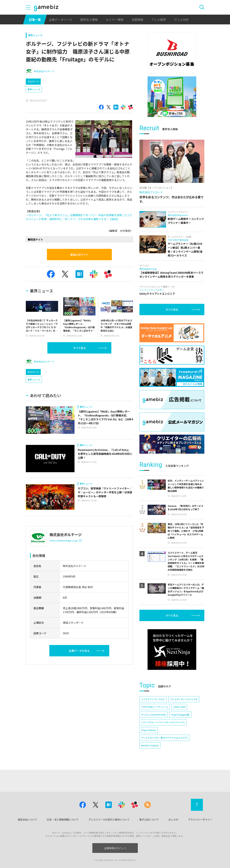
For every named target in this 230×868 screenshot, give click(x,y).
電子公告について (149, 819)
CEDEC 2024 (179, 707)
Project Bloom (149, 730)
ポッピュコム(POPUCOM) (154, 715)
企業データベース (60, 20)
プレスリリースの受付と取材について (109, 819)
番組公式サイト (79, 255)
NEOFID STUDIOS (150, 746)
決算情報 (137, 20)
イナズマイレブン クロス (153, 699)
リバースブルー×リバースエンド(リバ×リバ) (163, 722)
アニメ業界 (159, 20)
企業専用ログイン (115, 848)
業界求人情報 (89, 20)
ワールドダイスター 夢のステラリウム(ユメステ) (164, 738)
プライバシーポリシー (200, 819)
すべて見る (79, 348)
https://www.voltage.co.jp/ (65, 540)
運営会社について (27, 819)
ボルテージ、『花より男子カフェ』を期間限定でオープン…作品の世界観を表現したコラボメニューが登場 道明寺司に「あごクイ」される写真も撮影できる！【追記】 (79, 217)
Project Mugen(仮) (180, 715)
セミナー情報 (115, 20)
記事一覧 (35, 20)
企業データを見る (79, 651)
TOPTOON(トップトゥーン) (155, 707)
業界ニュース (35, 35)
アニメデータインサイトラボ (184, 699)
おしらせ (173, 819)
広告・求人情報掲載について (63, 819)
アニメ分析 (181, 20)
